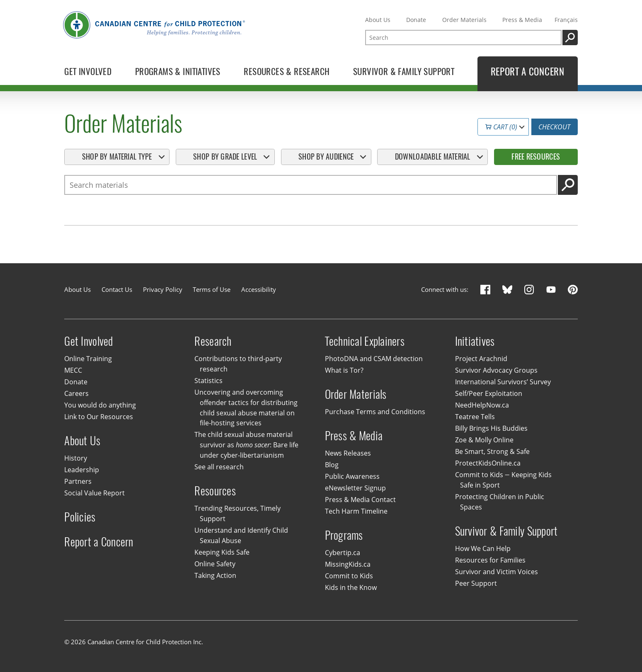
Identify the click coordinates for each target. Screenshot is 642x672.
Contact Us (117, 289)
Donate (416, 20)
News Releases (348, 453)
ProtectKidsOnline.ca (488, 463)
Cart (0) (501, 127)
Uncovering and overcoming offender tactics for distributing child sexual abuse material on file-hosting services (246, 408)
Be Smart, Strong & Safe (492, 451)
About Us (378, 20)
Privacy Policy (163, 289)
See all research (219, 467)
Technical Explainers (365, 341)
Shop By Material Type (117, 156)
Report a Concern (99, 542)
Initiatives (475, 341)
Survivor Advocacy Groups (496, 370)
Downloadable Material (433, 156)
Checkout (554, 127)
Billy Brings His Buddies (491, 428)
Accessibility (259, 289)
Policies (80, 517)
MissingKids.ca (348, 564)
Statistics (208, 381)
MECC (73, 370)
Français (566, 20)
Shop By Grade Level (225, 156)
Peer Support (476, 583)
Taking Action (215, 575)
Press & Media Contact (360, 500)
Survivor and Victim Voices (497, 572)
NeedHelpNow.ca (482, 405)
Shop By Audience (326, 156)
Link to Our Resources (99, 417)
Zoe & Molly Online (484, 440)
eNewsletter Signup (355, 488)
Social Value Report (94, 493)
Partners (78, 481)
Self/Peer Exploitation (489, 393)
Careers (76, 393)
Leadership (82, 470)
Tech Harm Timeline (356, 511)
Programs (344, 535)
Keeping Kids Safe (222, 552)
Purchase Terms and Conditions (375, 412)
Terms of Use (212, 289)
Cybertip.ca (343, 553)
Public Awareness (352, 476)
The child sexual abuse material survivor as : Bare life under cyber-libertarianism (246, 445)
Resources (215, 491)
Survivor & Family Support (506, 531)
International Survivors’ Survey (503, 382)
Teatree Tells (475, 417)
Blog (332, 465)
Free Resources (536, 156)
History (76, 458)
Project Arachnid (481, 359)
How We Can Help (483, 548)
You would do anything (100, 405)
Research (213, 341)
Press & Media (522, 20)
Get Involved (88, 341)
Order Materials (464, 20)
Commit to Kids (349, 576)
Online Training (88, 359)
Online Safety (215, 564)
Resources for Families (490, 560)
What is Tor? (344, 370)
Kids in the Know (351, 587)
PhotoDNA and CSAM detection (374, 359)
